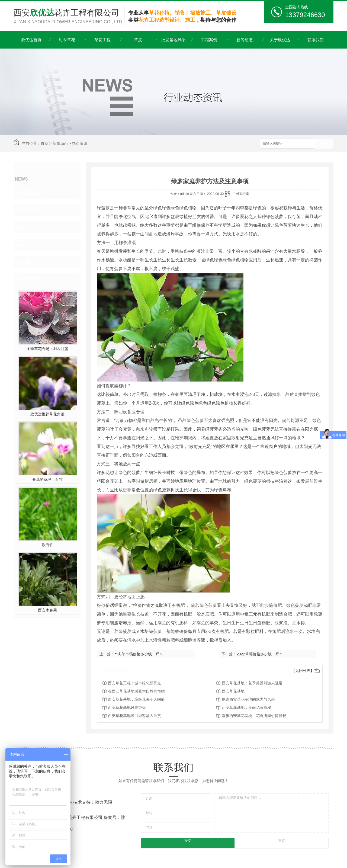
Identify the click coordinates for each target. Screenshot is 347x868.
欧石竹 (47, 545)
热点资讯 (80, 143)
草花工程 (102, 40)
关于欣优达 (280, 40)
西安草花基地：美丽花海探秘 (246, 707)
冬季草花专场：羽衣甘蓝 (47, 349)
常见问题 (31, 227)
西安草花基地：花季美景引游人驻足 (252, 683)
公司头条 (31, 193)
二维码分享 (241, 194)
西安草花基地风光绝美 (127, 707)
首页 (44, 143)
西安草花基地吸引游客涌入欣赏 (134, 716)
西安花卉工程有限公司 (69, 17)
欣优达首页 (31, 40)
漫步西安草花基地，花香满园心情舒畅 (254, 716)
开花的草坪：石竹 (47, 479)
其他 (27, 262)
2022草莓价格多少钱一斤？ (260, 654)
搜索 (324, 144)
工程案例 (209, 40)
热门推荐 (31, 279)
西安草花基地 (233, 691)
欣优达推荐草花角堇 (47, 414)
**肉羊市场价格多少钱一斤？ (139, 654)
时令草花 (67, 40)
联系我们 (316, 40)
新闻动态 (245, 40)
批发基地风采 (173, 40)
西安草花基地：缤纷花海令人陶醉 (136, 699)
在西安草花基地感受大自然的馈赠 (136, 691)
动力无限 (104, 802)
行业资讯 (31, 210)
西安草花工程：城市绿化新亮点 (134, 683)
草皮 (138, 40)
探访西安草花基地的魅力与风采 (248, 699)
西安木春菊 (47, 610)
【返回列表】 (303, 671)
